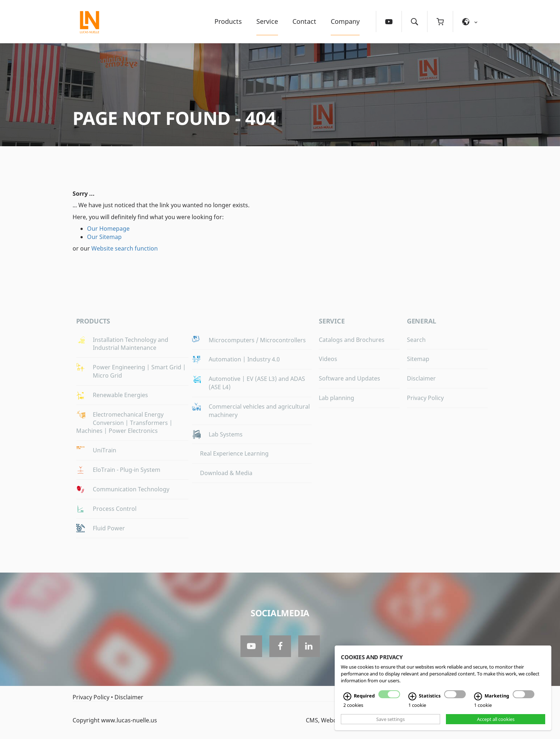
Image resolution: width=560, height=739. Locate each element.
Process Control (115, 509)
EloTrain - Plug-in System (127, 470)
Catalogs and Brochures (352, 340)
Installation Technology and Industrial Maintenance (131, 344)
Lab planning (337, 398)
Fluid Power (109, 528)
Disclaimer (421, 378)
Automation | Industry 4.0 (244, 359)
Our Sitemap (104, 237)
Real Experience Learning (234, 453)
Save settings (390, 719)
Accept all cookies (496, 719)
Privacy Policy (425, 398)
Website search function (125, 248)
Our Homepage (108, 229)
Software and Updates (350, 378)
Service (267, 21)
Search (416, 340)
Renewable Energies (120, 395)
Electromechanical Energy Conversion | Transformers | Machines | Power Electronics (124, 423)
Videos (328, 359)
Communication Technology (131, 489)
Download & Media (226, 473)
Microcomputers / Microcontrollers (257, 340)
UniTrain (105, 450)
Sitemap (418, 359)
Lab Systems (226, 434)
